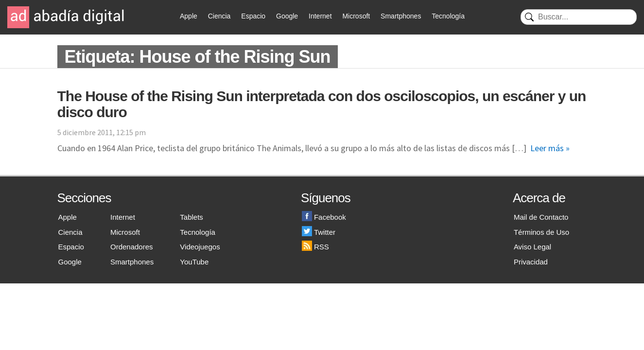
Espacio (253, 16)
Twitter (319, 232)
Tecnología (448, 16)
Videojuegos (200, 247)
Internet (320, 16)
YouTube (194, 262)
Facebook (324, 217)
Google (287, 16)
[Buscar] (579, 17)
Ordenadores (132, 247)
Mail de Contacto (541, 217)
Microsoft (356, 16)
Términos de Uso (541, 232)
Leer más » (550, 148)
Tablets (191, 217)
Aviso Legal (532, 247)
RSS (315, 247)
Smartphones (401, 16)
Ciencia (219, 16)
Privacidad (531, 262)
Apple (189, 16)
